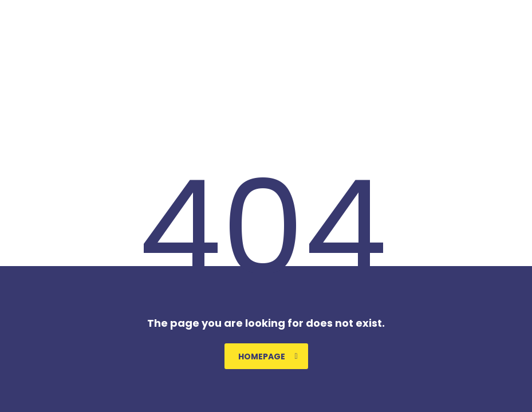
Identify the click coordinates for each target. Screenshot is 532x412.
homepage (268, 356)
